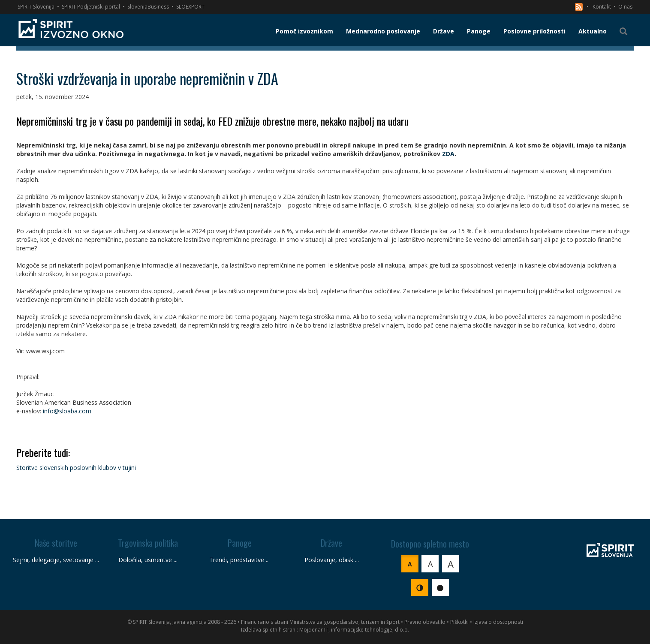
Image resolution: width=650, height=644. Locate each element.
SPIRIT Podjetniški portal (91, 7)
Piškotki (459, 622)
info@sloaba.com (67, 411)
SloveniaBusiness (148, 7)
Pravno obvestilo (425, 622)
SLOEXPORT (190, 7)
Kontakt (602, 7)
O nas (625, 7)
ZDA (448, 154)
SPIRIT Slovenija (36, 7)
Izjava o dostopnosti (498, 622)
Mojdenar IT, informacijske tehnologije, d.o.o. (354, 630)
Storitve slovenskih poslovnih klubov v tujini (76, 468)
